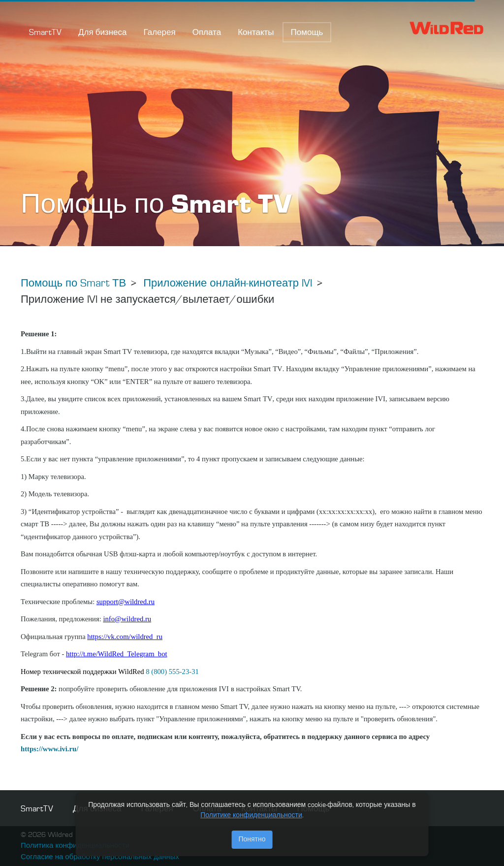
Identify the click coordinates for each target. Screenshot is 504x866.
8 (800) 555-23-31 (172, 672)
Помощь (307, 33)
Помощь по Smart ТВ (73, 284)
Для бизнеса (102, 33)
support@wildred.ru (126, 602)
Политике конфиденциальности (251, 815)
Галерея (159, 33)
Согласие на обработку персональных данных (100, 857)
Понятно (252, 839)
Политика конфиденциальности (75, 846)
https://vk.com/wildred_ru (125, 637)
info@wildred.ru (127, 619)
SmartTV (45, 33)
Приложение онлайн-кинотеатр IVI (228, 284)
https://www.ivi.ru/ (49, 749)
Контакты (256, 33)
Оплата (207, 33)
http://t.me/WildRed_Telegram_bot (117, 654)
